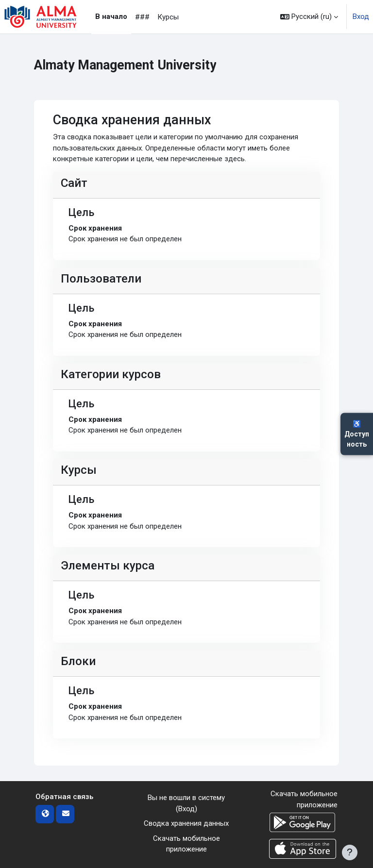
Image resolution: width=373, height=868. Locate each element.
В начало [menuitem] (111, 17)
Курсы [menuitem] (168, 17)
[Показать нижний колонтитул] (350, 852)
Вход (361, 17)
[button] (309, 17)
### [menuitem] (142, 17)
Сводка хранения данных (186, 823)
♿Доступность (357, 434)
